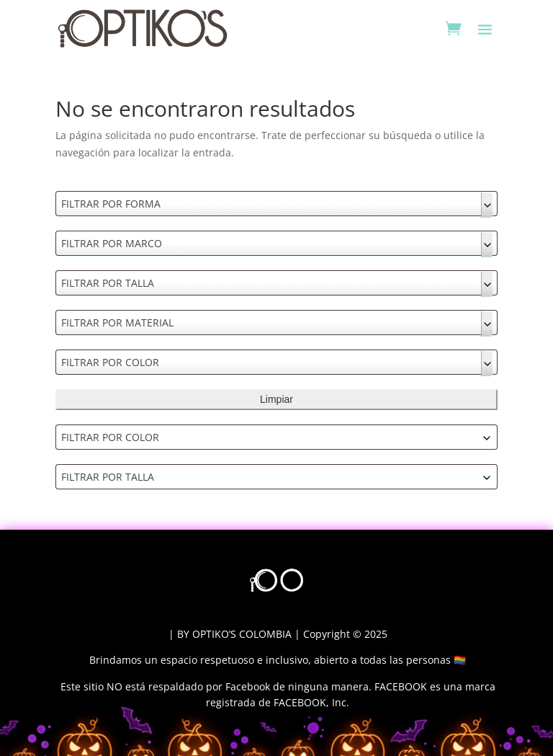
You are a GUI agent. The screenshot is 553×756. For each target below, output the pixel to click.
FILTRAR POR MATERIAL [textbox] (117, 323)
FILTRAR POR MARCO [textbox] (112, 243)
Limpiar (276, 399)
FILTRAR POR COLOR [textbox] (110, 362)
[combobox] (276, 204)
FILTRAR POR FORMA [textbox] (111, 204)
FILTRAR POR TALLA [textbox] (108, 283)
